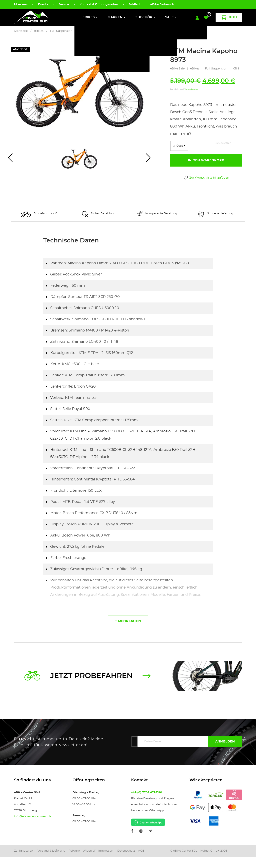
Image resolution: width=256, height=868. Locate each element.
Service (64, 4)
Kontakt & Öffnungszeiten (99, 4)
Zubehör (144, 17)
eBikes (89, 17)
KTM (236, 69)
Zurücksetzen (223, 143)
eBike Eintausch (162, 4)
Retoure (74, 851)
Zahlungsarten (24, 851)
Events (43, 4)
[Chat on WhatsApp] (148, 822)
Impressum (106, 851)
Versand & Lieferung (51, 851)
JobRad (134, 4)
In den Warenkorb (206, 160)
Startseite (21, 31)
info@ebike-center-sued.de (33, 817)
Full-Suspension (61, 31)
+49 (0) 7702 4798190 (147, 793)
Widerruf (89, 851)
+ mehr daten (128, 621)
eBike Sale (177, 69)
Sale (169, 17)
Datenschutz (126, 851)
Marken (115, 17)
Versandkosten (191, 89)
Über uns (21, 4)
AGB (141, 851)
